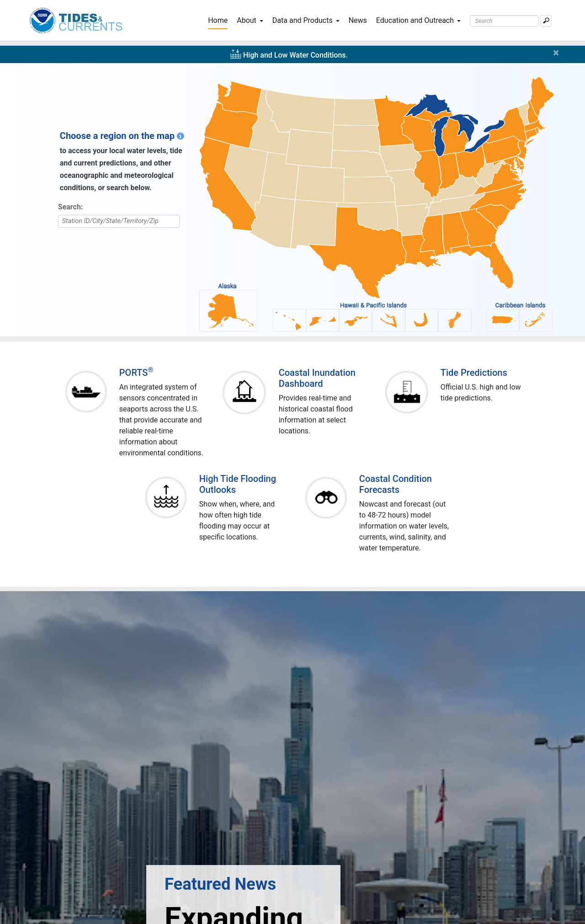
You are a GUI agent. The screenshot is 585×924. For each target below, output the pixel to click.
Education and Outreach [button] (418, 20)
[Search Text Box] (504, 21)
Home (220, 20)
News (358, 20)
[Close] (558, 53)
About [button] (250, 20)
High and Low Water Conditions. (295, 55)
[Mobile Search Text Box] (546, 21)
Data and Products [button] (306, 20)
